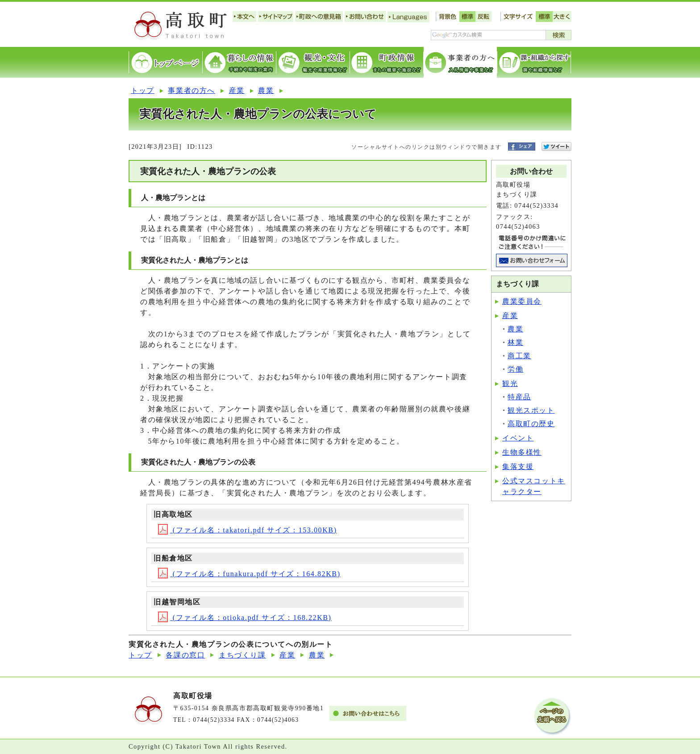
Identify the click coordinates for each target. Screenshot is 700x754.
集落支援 (518, 467)
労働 (515, 369)
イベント (518, 438)
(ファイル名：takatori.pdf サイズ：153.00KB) (247, 530)
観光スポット (531, 410)
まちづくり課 (242, 655)
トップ (143, 90)
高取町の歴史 (531, 424)
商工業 (519, 356)
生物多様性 (522, 452)
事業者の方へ (192, 90)
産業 (237, 90)
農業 (266, 90)
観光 (510, 383)
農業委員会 (522, 301)
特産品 (519, 397)
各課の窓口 (185, 655)
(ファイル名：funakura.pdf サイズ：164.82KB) (249, 574)
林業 (515, 342)
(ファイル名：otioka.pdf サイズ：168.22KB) (245, 618)
